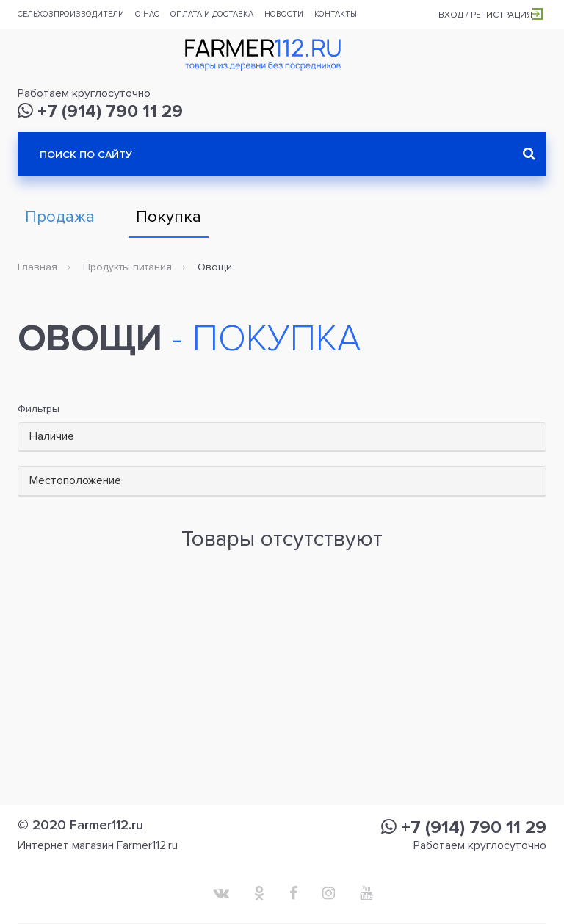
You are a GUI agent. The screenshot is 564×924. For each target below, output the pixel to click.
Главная (37, 267)
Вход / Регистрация (491, 15)
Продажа (60, 217)
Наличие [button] (52, 436)
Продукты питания (127, 267)
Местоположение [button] (75, 480)
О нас (147, 14)
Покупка (169, 217)
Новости (284, 14)
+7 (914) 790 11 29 (100, 111)
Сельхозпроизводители (71, 14)
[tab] (282, 437)
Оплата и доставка (212, 14)
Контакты (336, 14)
